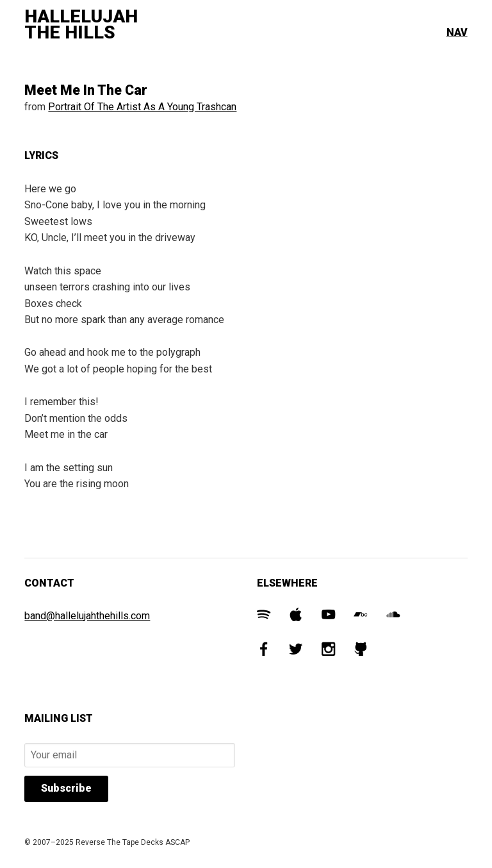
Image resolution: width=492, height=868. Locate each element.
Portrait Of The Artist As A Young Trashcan (142, 107)
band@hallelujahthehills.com (87, 616)
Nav (457, 32)
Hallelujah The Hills (81, 25)
